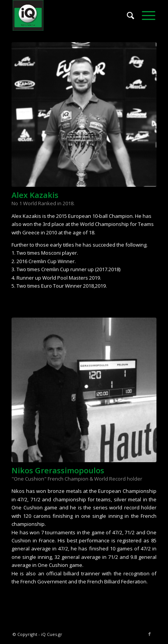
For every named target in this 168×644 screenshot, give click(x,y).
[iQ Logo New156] (70, 15)
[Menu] (145, 15)
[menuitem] (127, 15)
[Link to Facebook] (150, 634)
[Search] (127, 15)
